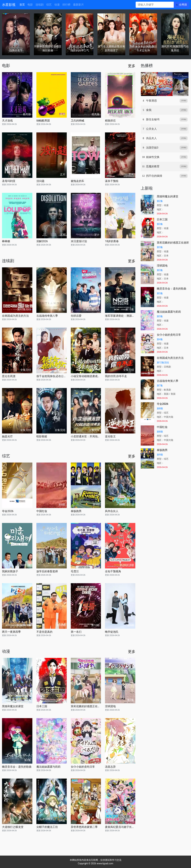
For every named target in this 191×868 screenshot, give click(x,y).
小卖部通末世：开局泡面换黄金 (86, 436)
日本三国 (42, 706)
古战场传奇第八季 (47, 316)
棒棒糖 (6, 241)
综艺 (49, 5)
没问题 (40, 181)
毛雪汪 (75, 571)
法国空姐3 (152, 148)
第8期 (160, 408)
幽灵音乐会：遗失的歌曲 (17, 767)
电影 (30, 5)
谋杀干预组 (112, 181)
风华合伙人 (112, 511)
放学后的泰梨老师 (47, 571)
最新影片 (78, 5)
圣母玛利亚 (9, 181)
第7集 (160, 385)
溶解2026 (42, 241)
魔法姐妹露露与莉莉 (48, 767)
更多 (132, 66)
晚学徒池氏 (112, 632)
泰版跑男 (76, 511)
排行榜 (66, 5)
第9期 (160, 455)
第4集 (160, 339)
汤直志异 (110, 767)
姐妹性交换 (153, 157)
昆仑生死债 (9, 376)
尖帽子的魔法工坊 (47, 827)
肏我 (149, 110)
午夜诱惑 (151, 101)
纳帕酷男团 (43, 121)
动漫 (57, 5)
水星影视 (9, 5)
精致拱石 (110, 121)
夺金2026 (8, 511)
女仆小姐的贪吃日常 (83, 767)
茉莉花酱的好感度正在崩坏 (86, 706)
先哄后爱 (76, 316)
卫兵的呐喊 (77, 121)
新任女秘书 (153, 119)
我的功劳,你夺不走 (116, 376)
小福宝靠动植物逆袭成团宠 (86, 376)
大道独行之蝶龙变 (13, 827)
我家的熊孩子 (10, 571)
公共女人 (151, 129)
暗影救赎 (42, 436)
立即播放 (184, 101)
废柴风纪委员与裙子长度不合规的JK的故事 (120, 827)
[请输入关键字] (155, 5)
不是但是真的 (44, 632)
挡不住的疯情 (154, 176)
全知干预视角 (113, 571)
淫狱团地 (110, 706)
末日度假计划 (79, 241)
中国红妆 (42, 511)
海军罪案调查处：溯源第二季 (120, 316)
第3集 (160, 224)
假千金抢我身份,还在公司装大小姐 (52, 376)
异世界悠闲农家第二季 (84, 827)
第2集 (160, 201)
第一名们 (76, 632)
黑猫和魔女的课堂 (13, 706)
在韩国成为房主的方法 (15, 316)
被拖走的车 (77, 181)
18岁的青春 (112, 241)
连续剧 (40, 5)
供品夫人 (151, 138)
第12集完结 (163, 363)
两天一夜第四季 (11, 632)
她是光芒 (7, 436)
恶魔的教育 (153, 166)
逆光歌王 (110, 436)
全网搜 (183, 5)
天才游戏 (7, 121)
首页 (22, 5)
